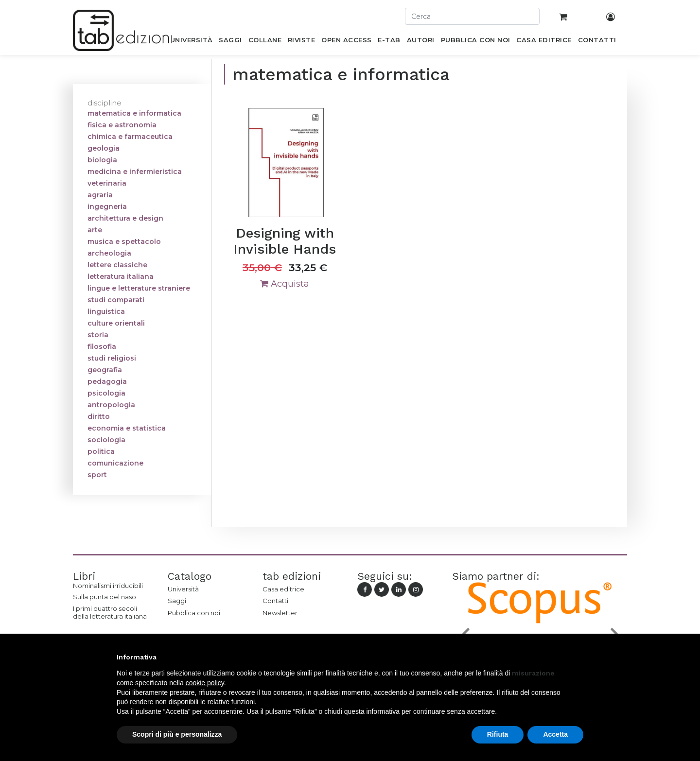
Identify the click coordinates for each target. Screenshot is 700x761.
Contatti (275, 601)
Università (183, 589)
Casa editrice (283, 589)
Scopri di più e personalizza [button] (177, 734)
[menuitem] (191, 42)
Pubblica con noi (194, 613)
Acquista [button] (285, 284)
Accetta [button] (555, 734)
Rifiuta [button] (498, 734)
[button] (578, 657)
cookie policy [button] (205, 683)
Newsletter (280, 613)
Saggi (177, 601)
